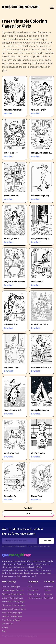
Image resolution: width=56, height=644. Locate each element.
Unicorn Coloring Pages (12, 598)
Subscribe (46, 541)
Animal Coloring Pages (12, 616)
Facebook (49, 598)
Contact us (33, 590)
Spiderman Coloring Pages (14, 609)
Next (39, 513)
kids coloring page (21, 7)
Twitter (48, 590)
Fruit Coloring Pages (11, 620)
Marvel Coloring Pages (12, 613)
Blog (4, 631)
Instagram (49, 587)
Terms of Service (35, 598)
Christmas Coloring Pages (14, 605)
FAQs (30, 587)
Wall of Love (7, 624)
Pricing (5, 627)
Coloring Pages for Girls (12, 590)
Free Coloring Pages (11, 587)
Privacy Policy (34, 594)
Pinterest (49, 594)
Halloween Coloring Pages (14, 602)
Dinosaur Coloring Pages (13, 594)
